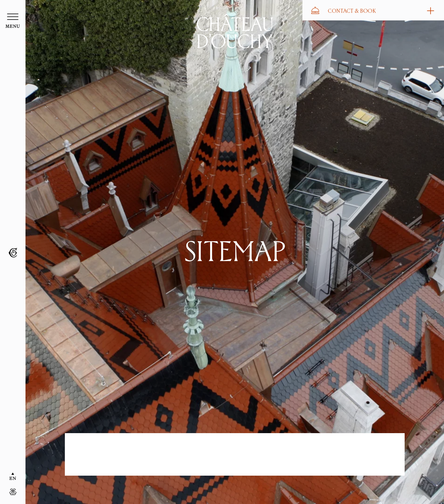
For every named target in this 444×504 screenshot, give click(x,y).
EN (13, 479)
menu (13, 27)
